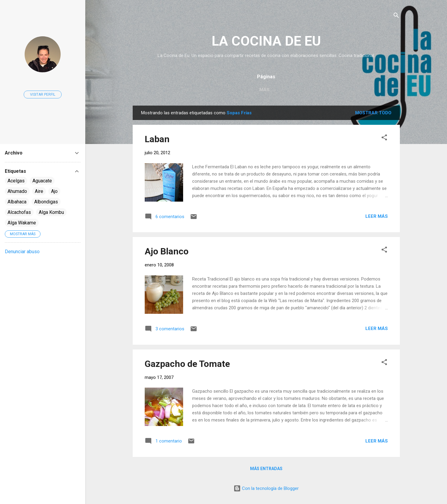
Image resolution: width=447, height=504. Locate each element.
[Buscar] (396, 16)
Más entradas (266, 469)
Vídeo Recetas (320, 90)
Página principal (216, 90)
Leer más (377, 216)
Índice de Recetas (270, 90)
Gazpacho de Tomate (187, 364)
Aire (39, 191)
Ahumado (17, 191)
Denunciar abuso (22, 252)
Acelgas (16, 181)
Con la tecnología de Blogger (266, 488)
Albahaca (17, 202)
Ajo (54, 191)
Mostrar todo (373, 113)
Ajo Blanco (167, 251)
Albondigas (46, 202)
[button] (384, 138)
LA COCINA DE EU (266, 41)
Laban (157, 139)
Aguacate (42, 181)
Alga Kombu (51, 212)
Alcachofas (19, 212)
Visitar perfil (43, 94)
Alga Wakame (22, 223)
